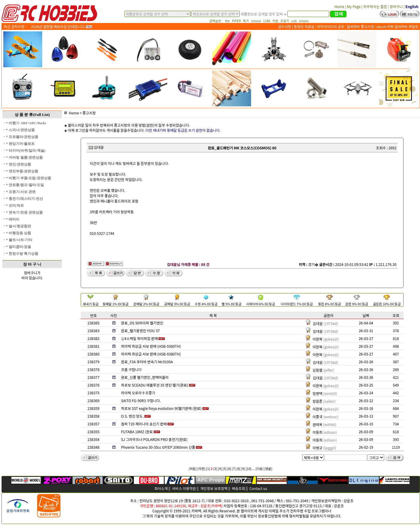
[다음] (260, 469)
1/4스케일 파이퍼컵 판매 (139, 338)
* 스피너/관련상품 (20, 130)
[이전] (201, 469)
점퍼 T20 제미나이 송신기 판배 (144, 424)
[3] (215, 469)
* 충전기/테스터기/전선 (25, 199)
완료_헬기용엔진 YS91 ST (140, 331)
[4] (220, 469)
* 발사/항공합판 (19, 226)
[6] (229, 469)
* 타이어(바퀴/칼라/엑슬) (26, 151)
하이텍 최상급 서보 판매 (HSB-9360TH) (151, 346)
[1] (208, 469)
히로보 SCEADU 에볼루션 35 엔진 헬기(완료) (155, 385)
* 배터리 (13, 219)
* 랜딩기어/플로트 (20, 144)
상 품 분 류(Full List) (32, 115)
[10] (249, 469)
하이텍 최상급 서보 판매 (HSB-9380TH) (151, 354)
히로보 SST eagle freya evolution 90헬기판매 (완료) (161, 408)
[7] (234, 469)
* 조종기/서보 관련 (21, 192)
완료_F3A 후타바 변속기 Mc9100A (147, 362)
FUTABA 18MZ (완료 (137, 432)
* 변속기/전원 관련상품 (24, 212)
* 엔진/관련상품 (19, 164)
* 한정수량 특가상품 (22, 254)
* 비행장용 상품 (19, 233)
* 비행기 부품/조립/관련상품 (29, 178)
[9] (243, 469)
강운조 (348, 501)
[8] (238, 469)
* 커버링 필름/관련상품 (24, 157)
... (254, 469)
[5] (225, 469)
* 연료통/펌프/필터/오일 (25, 185)
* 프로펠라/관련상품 (22, 137)
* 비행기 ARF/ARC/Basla (26, 123)
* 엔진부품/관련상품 (22, 171)
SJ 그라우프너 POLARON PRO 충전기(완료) (154, 439)
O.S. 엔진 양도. (132, 416)
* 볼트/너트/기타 (19, 240)
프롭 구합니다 (131, 369)
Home (72, 113)
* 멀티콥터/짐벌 (19, 247)
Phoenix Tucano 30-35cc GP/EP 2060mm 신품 (158, 447)
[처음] (193, 469)
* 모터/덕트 (15, 206)
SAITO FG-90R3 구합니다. (141, 400)
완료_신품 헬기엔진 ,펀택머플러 (145, 377)
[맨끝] (268, 469)
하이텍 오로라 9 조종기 (138, 393)
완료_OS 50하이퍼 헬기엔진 (142, 323)
